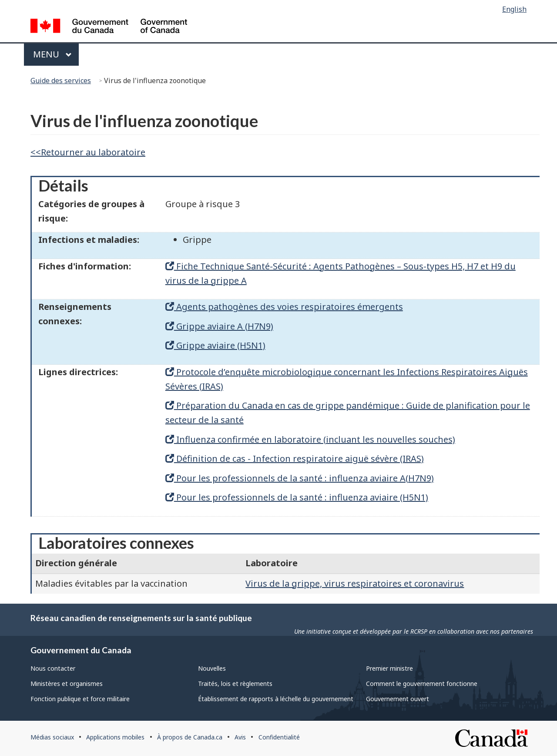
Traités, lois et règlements (235, 684)
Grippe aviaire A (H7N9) (219, 326)
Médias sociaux (52, 737)
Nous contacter (53, 668)
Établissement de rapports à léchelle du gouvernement (276, 699)
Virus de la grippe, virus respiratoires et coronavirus (355, 583)
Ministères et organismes (67, 684)
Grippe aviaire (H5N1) (215, 345)
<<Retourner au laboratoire (88, 152)
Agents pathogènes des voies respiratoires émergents (284, 307)
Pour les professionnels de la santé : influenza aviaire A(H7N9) (300, 478)
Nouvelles (212, 668)
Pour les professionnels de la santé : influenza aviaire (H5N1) (297, 497)
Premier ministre (389, 668)
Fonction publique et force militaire (80, 699)
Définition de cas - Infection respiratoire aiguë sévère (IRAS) (295, 459)
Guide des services (61, 81)
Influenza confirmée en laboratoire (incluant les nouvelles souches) (310, 439)
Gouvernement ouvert (398, 699)
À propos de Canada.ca (190, 737)
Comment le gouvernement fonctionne (422, 684)
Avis (240, 737)
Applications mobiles (115, 737)
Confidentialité (279, 737)
